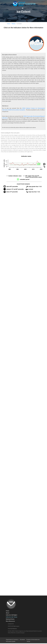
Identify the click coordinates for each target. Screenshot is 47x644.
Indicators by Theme (12, 617)
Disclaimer (22, 639)
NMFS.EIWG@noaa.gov (15, 626)
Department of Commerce (12, 639)
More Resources (10, 621)
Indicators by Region (12, 615)
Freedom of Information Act (33, 639)
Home (9, 24)
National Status (10, 619)
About (8, 613)
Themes (13, 24)
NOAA (28, 641)
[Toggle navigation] (23, 8)
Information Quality (11, 641)
